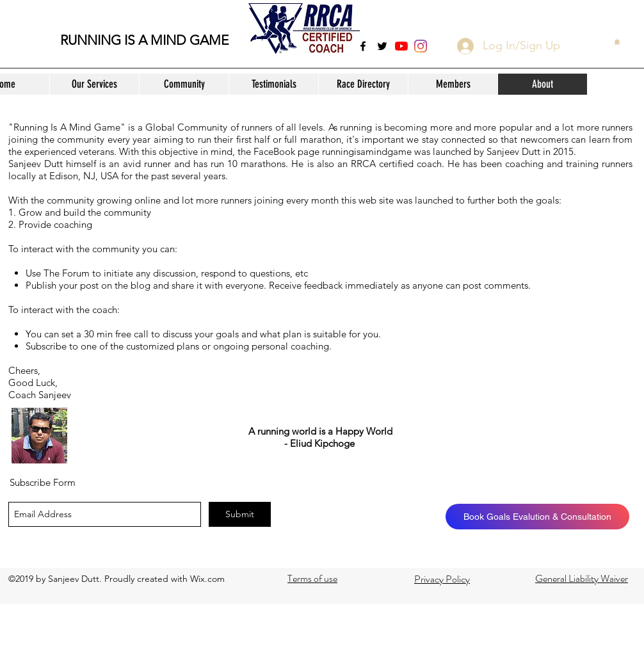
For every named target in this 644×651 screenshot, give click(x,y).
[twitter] (382, 46)
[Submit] (240, 514)
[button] (94, 84)
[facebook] (363, 46)
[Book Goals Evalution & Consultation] (537, 517)
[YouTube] (401, 46)
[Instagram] (421, 46)
